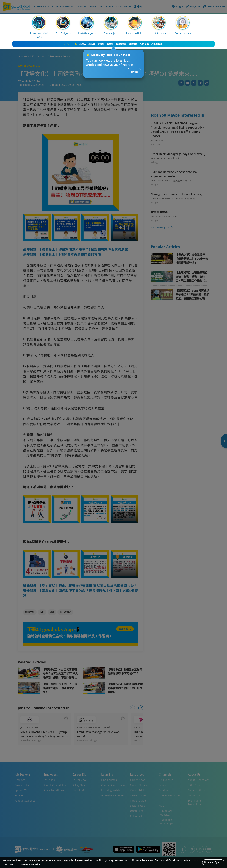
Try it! (134, 72)
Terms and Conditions (168, 860)
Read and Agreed (213, 862)
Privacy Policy (141, 860)
